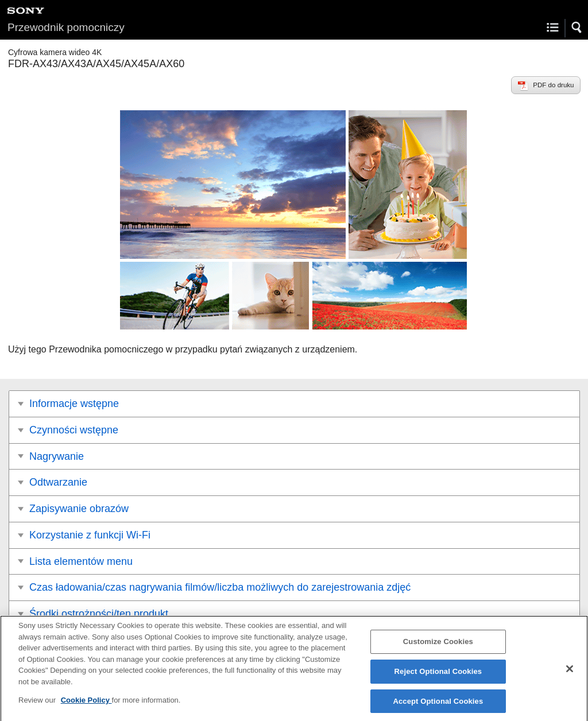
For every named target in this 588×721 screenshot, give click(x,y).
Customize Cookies (438, 646)
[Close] (570, 673)
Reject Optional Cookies (438, 676)
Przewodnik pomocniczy (66, 27)
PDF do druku (553, 85)
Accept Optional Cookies (438, 706)
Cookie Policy (86, 705)
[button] (577, 28)
